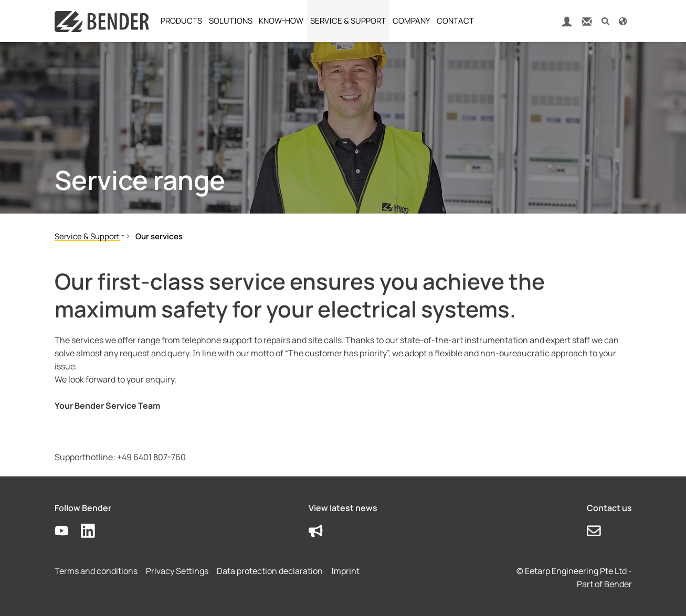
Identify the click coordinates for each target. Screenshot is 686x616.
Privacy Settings (177, 571)
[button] (605, 21)
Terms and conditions (96, 571)
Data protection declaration (270, 571)
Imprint (345, 571)
